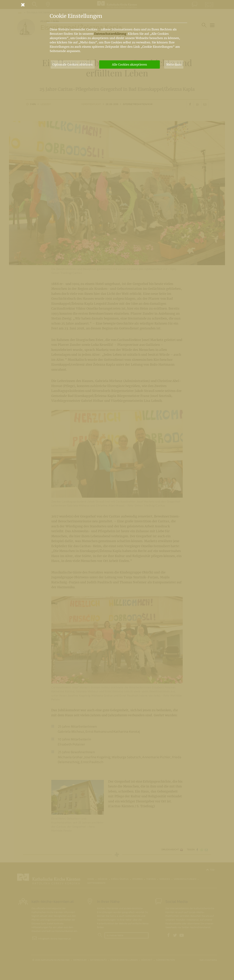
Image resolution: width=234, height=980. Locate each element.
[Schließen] (117, 5)
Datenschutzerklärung (110, 34)
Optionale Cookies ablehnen (73, 64)
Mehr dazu (174, 64)
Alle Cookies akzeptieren (130, 64)
